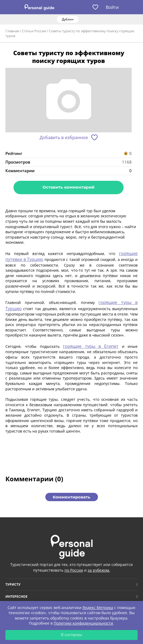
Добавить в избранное (64, 137)
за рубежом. (99, 570)
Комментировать (71, 497)
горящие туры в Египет (91, 346)
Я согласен (71, 635)
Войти (112, 7)
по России (74, 570)
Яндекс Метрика (98, 608)
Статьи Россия (34, 31)
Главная (12, 31)
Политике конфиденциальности (83, 623)
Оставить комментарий (69, 187)
